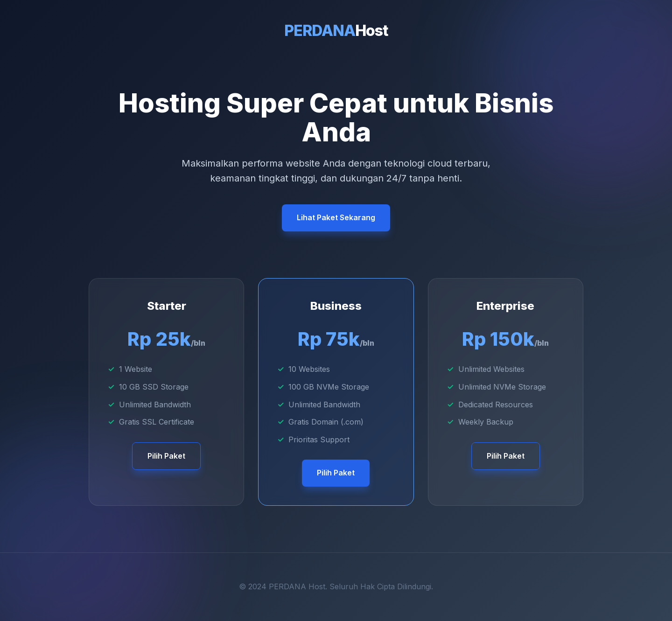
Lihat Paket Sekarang (336, 217)
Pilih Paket (166, 456)
